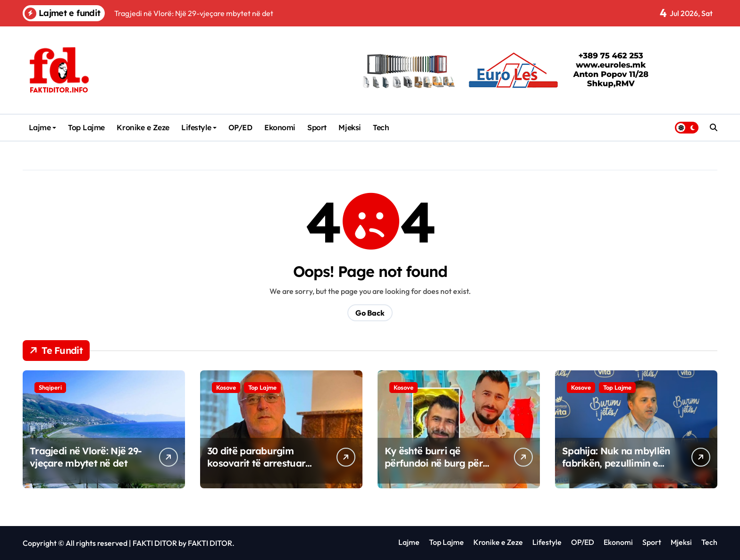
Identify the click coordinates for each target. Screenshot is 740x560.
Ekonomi (280, 127)
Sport (317, 127)
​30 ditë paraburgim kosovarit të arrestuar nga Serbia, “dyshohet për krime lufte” (256, 469)
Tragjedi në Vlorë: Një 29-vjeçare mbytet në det (86, 457)
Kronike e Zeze (143, 127)
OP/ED (240, 127)
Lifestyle (199, 127)
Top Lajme (86, 127)
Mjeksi (349, 127)
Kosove (226, 387)
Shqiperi (50, 387)
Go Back (370, 313)
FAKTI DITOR (155, 543)
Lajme (43, 127)
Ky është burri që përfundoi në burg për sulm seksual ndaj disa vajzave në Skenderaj (435, 469)
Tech (381, 127)
